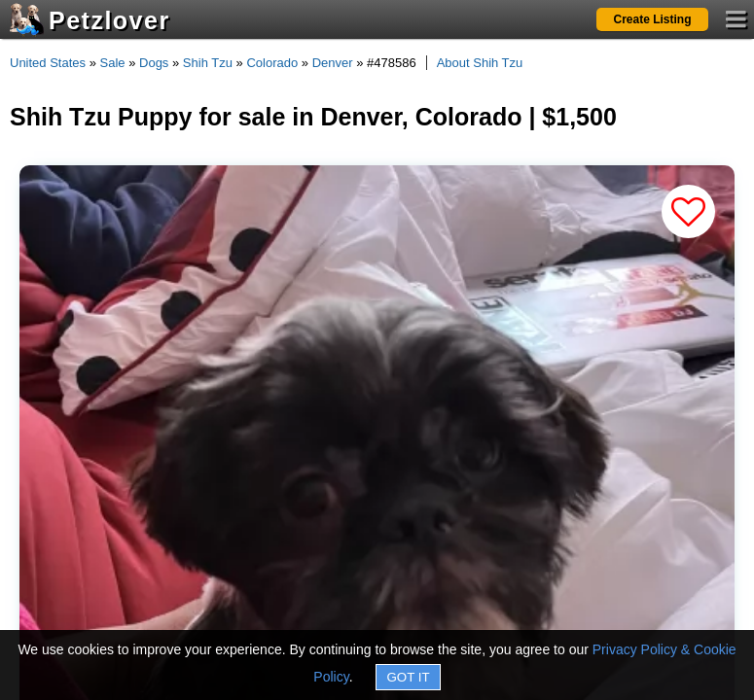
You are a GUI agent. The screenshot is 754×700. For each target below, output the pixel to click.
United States (48, 63)
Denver (333, 63)
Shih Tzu (208, 63)
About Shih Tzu (480, 63)
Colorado (272, 63)
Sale (113, 63)
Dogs (154, 63)
